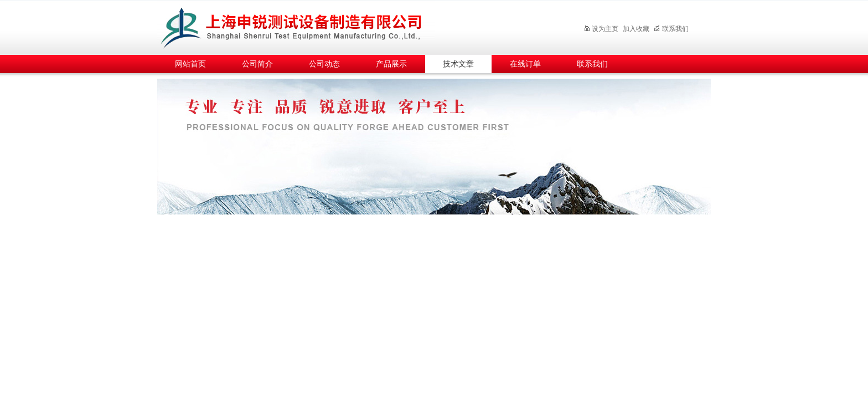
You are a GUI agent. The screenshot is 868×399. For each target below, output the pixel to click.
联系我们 (671, 29)
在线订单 (525, 64)
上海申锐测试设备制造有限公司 (304, 26)
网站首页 (190, 64)
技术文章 (458, 64)
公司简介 (257, 64)
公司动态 (324, 64)
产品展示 (391, 64)
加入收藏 (636, 29)
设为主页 (601, 29)
